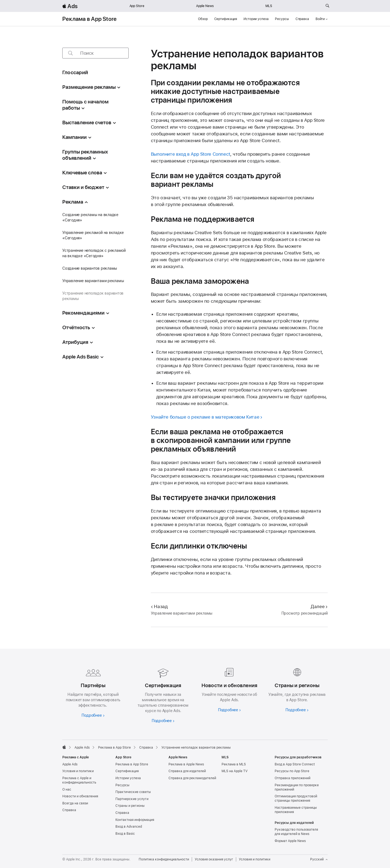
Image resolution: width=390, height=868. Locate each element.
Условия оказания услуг (214, 859)
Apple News (205, 6)
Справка (302, 19)
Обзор (203, 19)
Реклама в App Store (89, 19)
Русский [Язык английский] (319, 859)
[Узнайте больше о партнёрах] (93, 691)
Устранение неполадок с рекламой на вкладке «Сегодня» (94, 253)
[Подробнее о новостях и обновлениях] (228, 689)
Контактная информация (135, 820)
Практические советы (133, 792)
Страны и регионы (130, 806)
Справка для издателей (187, 771)
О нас (67, 789)
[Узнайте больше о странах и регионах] (297, 689)
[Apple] (64, 747)
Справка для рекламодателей (192, 778)
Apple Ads (70, 764)
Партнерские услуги (132, 799)
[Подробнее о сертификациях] (162, 694)
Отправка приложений (292, 778)
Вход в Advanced (129, 827)
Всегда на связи (75, 803)
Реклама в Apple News (186, 764)
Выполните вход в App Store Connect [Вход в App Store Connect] (191, 154)
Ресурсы (282, 19)
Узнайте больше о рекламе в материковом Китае (205, 417)
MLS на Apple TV (235, 771)
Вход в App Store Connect (295, 764)
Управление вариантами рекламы (93, 281)
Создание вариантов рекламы (90, 268)
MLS (269, 6)
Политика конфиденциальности (164, 859)
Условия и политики (78, 771)
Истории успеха (256, 19)
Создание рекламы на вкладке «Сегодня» (90, 217)
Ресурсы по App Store (292, 771)
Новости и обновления (80, 796)
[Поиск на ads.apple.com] (327, 6)
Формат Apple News (290, 841)
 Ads (70, 6)
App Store (137, 6)
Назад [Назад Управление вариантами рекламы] (159, 606)
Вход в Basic (125, 834)
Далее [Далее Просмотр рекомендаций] (319, 606)
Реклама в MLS (234, 764)
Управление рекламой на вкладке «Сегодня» (93, 235)
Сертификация (226, 19)
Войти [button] (322, 19)
